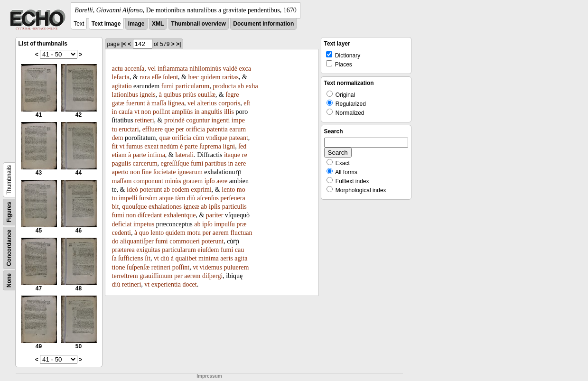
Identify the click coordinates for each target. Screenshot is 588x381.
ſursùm (148, 198)
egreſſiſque (175, 163)
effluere (153, 129)
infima (156, 155)
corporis (229, 103)
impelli (128, 198)
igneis (147, 95)
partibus (216, 163)
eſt (247, 103)
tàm (180, 198)
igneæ (191, 207)
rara (145, 77)
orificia (196, 129)
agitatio (122, 86)
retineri (144, 120)
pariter (215, 215)
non (146, 112)
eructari (129, 129)
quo (144, 233)
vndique (217, 138)
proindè (174, 120)
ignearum (190, 172)
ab (241, 86)
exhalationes (165, 207)
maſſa (159, 103)
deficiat (122, 224)
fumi (168, 86)
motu (194, 233)
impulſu (224, 224)
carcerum (145, 163)
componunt (148, 181)
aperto (120, 172)
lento (228, 190)
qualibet (186, 258)
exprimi (201, 190)
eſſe (156, 77)
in (115, 112)
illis (229, 112)
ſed (242, 146)
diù (191, 198)
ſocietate (164, 172)
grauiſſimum (156, 276)
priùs (189, 95)
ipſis (215, 207)
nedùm (169, 146)
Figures (9, 212)
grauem (193, 181)
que (169, 129)
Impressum (209, 376)
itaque (232, 155)
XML (158, 24)
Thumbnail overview (199, 24)
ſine (146, 172)
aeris (226, 258)
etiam (119, 155)
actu (117, 69)
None (9, 280)
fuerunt (135, 103)
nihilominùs (205, 69)
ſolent (170, 77)
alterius (207, 103)
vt (137, 112)
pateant (238, 138)
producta (224, 86)
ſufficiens (131, 258)
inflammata (173, 69)
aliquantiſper (137, 241)
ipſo (210, 181)
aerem (221, 233)
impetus (144, 224)
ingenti (220, 120)
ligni (229, 146)
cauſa (126, 112)
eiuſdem (208, 250)
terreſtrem (125, 276)
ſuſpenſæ (138, 267)
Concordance (9, 248)
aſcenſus (208, 198)
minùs (173, 181)
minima (209, 258)
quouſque (134, 207)
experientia (166, 284)
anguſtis (212, 112)
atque (166, 198)
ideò (132, 190)
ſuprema (210, 146)
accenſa (134, 69)
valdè (230, 69)
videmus (211, 267)
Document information (263, 24)
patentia (217, 129)
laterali (184, 155)
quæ (164, 138)
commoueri (185, 241)
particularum (193, 86)
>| (178, 44)
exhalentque (180, 215)
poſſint (162, 112)
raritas (230, 77)
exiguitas (148, 250)
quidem (211, 77)
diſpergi (212, 276)
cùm (198, 138)
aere (240, 163)
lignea (176, 103)
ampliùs (182, 112)
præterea (123, 250)
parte (191, 146)
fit (115, 146)
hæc (193, 77)
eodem (180, 190)
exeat (151, 146)
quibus (172, 95)
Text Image (106, 24)
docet (189, 284)
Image (136, 24)
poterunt (151, 190)
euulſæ (207, 95)
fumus (135, 146)
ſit (148, 258)
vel (152, 69)
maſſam (122, 181)
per (180, 129)
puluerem (237, 267)
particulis (234, 207)
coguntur (198, 120)
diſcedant (150, 215)
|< (124, 44)
